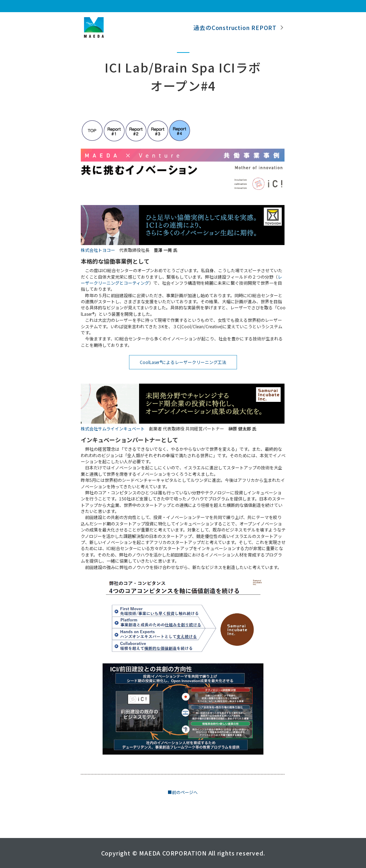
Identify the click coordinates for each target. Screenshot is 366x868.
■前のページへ (183, 792)
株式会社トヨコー (98, 250)
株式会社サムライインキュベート (113, 428)
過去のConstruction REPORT (235, 28)
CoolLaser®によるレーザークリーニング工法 (183, 362)
